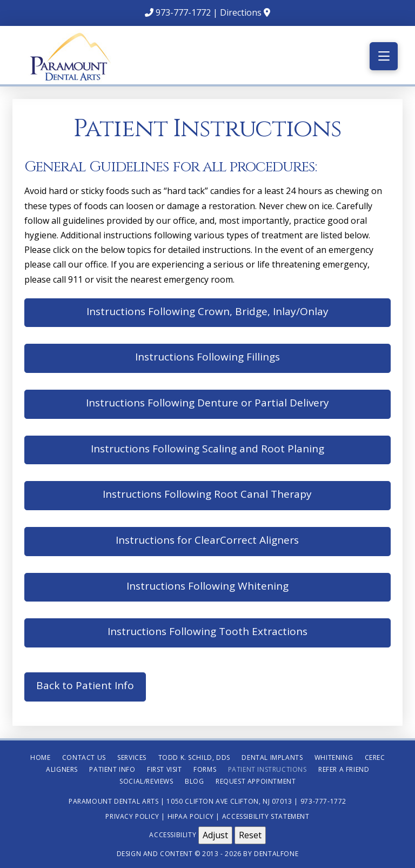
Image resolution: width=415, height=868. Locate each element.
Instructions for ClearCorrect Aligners (207, 540)
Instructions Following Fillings (207, 357)
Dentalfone (276, 854)
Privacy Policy (132, 816)
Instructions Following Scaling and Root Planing (207, 449)
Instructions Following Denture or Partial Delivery (207, 403)
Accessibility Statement (266, 816)
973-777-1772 (183, 12)
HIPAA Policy (191, 816)
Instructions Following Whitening (207, 586)
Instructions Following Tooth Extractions (207, 631)
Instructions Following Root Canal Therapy (207, 494)
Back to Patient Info (85, 685)
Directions (241, 12)
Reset (250, 835)
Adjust (215, 835)
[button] (384, 56)
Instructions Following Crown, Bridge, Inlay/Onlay (207, 311)
